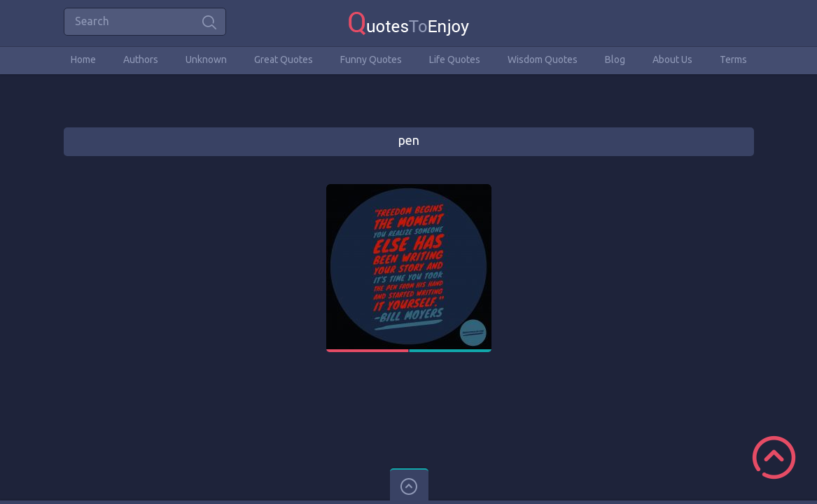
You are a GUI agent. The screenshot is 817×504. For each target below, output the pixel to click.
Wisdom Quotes (543, 59)
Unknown (206, 59)
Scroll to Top (774, 457)
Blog (615, 59)
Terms (733, 59)
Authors (141, 59)
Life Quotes (455, 59)
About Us (672, 59)
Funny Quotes (371, 59)
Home (83, 59)
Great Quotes (284, 59)
